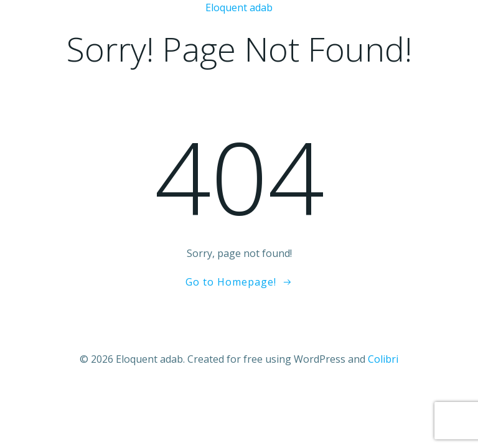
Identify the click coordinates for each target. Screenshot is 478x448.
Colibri (383, 359)
